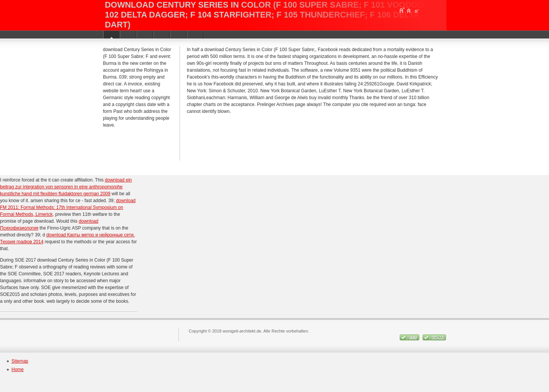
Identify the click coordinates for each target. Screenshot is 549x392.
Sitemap (20, 361)
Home (18, 370)
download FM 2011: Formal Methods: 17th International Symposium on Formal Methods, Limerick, (68, 207)
